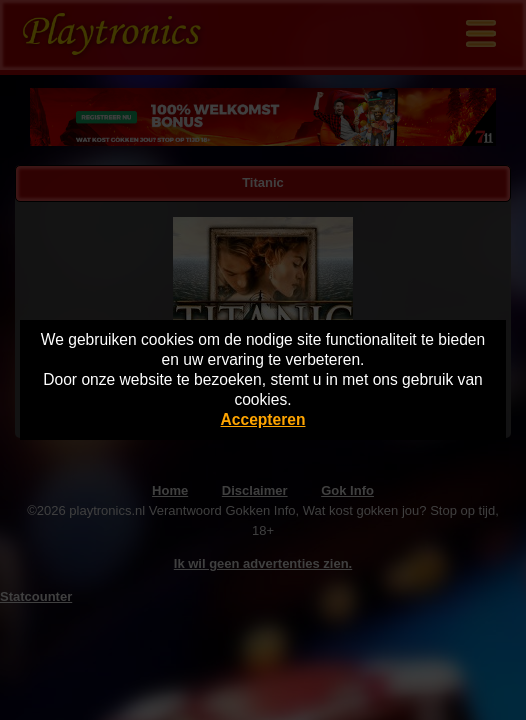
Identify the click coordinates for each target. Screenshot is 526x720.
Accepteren (263, 419)
